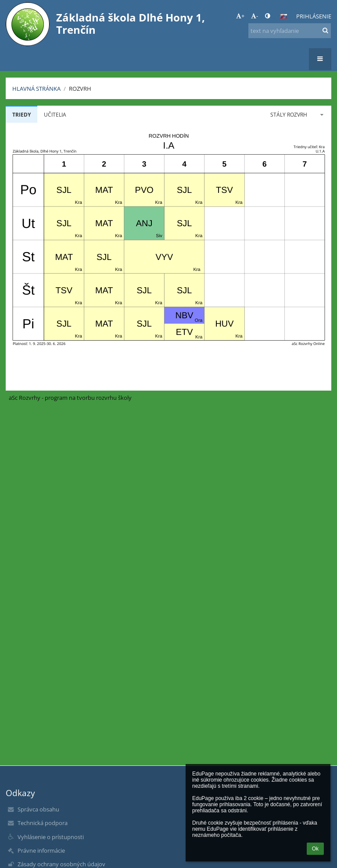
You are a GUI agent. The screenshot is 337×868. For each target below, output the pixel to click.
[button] (283, 16)
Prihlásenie (314, 16)
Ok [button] (315, 849)
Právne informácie (41, 850)
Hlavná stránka (36, 89)
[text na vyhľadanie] (290, 31)
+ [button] (240, 16)
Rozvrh (80, 89)
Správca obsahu (38, 809)
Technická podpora (43, 823)
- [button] (255, 16)
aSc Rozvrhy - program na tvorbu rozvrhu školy (70, 398)
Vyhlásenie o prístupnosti (51, 837)
